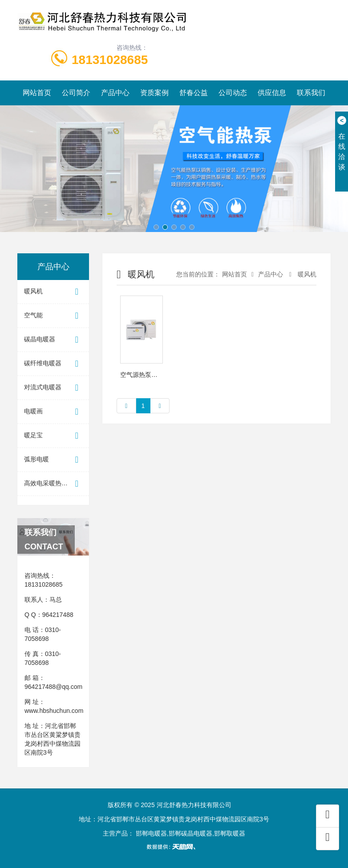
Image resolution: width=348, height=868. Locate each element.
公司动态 (233, 93)
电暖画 (53, 412)
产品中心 (115, 93)
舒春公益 (194, 93)
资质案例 (154, 93)
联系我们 (311, 93)
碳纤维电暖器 (53, 364)
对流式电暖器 (53, 388)
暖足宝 (53, 436)
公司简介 (76, 93)
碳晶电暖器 (53, 340)
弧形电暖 (53, 460)
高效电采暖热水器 (53, 484)
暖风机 (53, 292)
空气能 (53, 316)
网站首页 (37, 93)
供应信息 (272, 93)
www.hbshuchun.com (54, 711)
